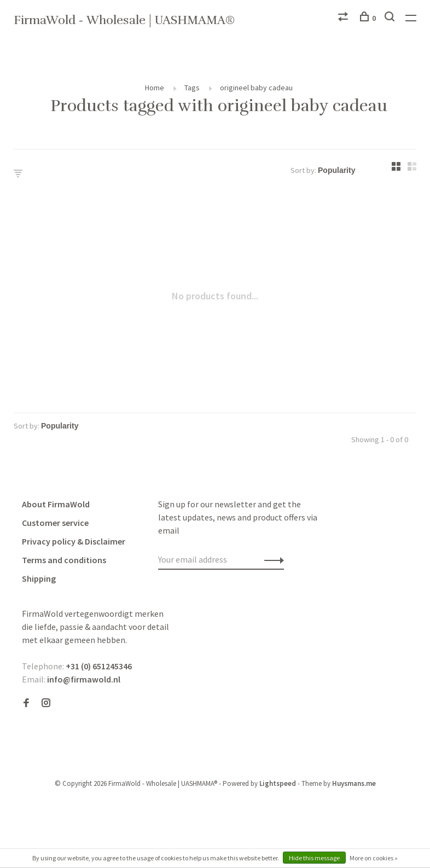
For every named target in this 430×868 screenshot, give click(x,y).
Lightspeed (278, 783)
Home (155, 88)
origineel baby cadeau (256, 88)
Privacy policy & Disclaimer (74, 541)
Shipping (39, 578)
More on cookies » (374, 858)
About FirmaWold (56, 504)
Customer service (55, 523)
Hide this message (314, 858)
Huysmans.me (354, 783)
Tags (192, 88)
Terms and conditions (64, 560)
